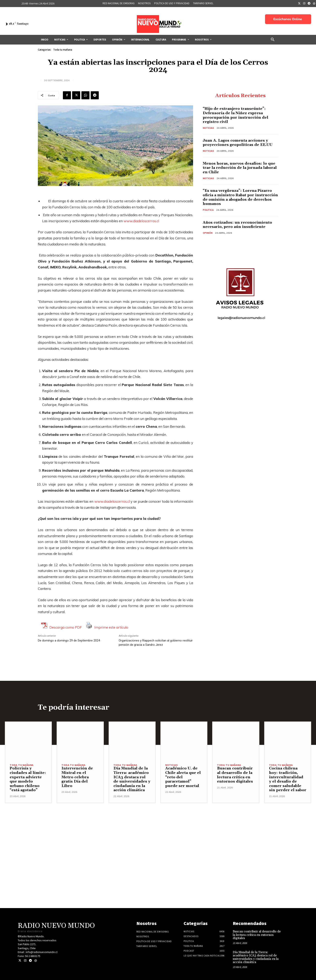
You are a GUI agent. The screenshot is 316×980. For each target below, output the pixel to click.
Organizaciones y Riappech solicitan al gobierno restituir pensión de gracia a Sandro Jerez (156, 643)
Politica (208, 210)
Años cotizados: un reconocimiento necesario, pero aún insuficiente (237, 225)
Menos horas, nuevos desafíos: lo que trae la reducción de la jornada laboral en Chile (240, 168)
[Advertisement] (158, 831)
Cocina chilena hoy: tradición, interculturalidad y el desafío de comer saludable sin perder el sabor (288, 779)
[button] (273, 40)
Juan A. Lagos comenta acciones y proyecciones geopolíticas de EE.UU (238, 143)
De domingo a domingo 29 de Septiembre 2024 (69, 641)
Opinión (208, 233)
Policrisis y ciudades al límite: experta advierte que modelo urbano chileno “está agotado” (28, 779)
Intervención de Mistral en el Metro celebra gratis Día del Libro (77, 777)
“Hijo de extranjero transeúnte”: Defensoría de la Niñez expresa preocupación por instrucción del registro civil (236, 115)
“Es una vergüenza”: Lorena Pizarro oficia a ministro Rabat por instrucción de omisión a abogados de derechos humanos (240, 197)
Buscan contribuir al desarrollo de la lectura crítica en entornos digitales (235, 775)
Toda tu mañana (63, 50)
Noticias (208, 128)
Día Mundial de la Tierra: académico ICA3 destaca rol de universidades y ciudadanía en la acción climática (132, 779)
